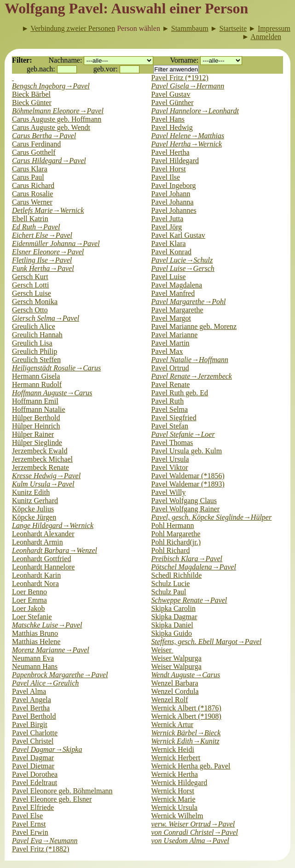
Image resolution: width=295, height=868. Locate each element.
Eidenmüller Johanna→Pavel (56, 243)
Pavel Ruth (168, 401)
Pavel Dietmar (33, 766)
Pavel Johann (171, 194)
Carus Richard (33, 185)
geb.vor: (106, 69)
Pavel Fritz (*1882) (40, 849)
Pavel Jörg (167, 227)
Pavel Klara (169, 243)
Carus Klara (30, 169)
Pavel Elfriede (33, 807)
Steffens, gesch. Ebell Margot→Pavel (207, 642)
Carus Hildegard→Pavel (49, 161)
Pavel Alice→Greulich (45, 683)
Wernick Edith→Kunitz (185, 741)
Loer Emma (29, 600)
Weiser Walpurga (176, 658)
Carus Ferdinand (36, 144)
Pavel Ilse (166, 177)
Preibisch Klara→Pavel (187, 559)
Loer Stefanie (32, 617)
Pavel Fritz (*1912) (180, 78)
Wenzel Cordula (175, 691)
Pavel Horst (169, 169)
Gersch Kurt (30, 277)
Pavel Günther (173, 103)
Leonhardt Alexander (43, 534)
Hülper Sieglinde (37, 443)
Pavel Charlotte (35, 733)
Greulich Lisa (32, 343)
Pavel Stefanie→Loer (183, 434)
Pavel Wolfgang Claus (184, 501)
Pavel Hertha (171, 152)
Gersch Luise (32, 293)
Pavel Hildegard (175, 161)
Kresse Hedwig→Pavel (46, 476)
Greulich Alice (34, 326)
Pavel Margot (171, 318)
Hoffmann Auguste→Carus (52, 393)
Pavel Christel (33, 741)
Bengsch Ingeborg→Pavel (51, 86)
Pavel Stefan (170, 426)
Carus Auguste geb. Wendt (51, 127)
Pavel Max (167, 351)
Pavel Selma (170, 409)
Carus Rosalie (32, 194)
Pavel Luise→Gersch (183, 268)
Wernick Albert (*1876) (186, 708)
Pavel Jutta (168, 219)
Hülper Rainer (33, 434)
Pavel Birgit (30, 724)
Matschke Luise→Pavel (47, 625)
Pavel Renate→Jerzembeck (192, 376)
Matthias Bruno (35, 633)
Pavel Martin (171, 343)
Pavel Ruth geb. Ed (180, 393)
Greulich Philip (35, 351)
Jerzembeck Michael (42, 459)
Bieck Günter (32, 103)
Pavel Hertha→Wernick (187, 144)
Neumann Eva (33, 658)
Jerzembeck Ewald (40, 451)
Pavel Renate (171, 384)
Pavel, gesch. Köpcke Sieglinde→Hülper (212, 517)
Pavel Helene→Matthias (188, 136)
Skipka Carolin (174, 608)
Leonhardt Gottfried (41, 559)
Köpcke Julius (33, 509)
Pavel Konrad (172, 252)
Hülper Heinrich (36, 426)
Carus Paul (28, 177)
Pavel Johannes (174, 210)
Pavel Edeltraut (35, 783)
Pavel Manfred (173, 293)
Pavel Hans (168, 119)
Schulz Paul (169, 592)
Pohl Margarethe (176, 534)
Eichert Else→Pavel (42, 235)
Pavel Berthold (34, 716)
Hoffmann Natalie (39, 409)
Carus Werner (32, 202)
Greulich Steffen (36, 360)
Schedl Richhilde (177, 575)
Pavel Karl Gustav (178, 235)
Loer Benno (29, 592)
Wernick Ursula (174, 807)
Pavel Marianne (175, 335)
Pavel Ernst (29, 824)
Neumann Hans (35, 666)
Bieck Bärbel (31, 94)
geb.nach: (41, 69)
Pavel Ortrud (170, 368)
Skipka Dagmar (174, 617)
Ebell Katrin (30, 219)
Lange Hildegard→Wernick (53, 525)
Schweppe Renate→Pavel (189, 600)
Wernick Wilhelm (177, 816)
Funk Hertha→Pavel (43, 268)
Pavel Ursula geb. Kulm (187, 451)
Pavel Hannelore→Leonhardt (195, 111)
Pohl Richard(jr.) (176, 542)
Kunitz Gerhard (35, 501)
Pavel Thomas (172, 443)
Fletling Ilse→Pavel (42, 260)
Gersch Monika (35, 302)
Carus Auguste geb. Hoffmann (57, 119)
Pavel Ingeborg (174, 185)
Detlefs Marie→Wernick (48, 210)
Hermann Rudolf (37, 384)
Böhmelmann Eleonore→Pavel (58, 111)
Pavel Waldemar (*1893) (188, 484)
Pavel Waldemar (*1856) (188, 476)
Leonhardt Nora (35, 584)
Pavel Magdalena (177, 285)
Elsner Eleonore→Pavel (48, 252)
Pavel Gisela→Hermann (188, 86)
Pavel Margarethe (177, 310)
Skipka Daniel (172, 625)
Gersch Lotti (30, 285)
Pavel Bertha (31, 708)
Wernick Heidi (173, 749)
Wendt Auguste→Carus (186, 675)
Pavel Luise (169, 277)
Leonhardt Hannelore (43, 567)
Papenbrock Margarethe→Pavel (60, 675)
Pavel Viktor (170, 467)
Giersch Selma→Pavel (46, 318)
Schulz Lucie (171, 584)
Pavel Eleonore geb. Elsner (52, 799)
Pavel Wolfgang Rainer (186, 509)
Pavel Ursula (170, 459)
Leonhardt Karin (36, 575)
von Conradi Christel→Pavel (195, 832)
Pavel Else (27, 816)
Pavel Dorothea (35, 774)
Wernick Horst (173, 791)
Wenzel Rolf (170, 700)
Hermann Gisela (36, 376)
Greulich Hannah (37, 335)
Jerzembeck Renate (40, 467)
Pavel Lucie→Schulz (182, 260)
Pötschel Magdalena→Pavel (194, 567)
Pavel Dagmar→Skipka (47, 749)
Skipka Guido (172, 633)
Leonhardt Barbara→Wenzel (55, 550)
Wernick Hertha (175, 774)
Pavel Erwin (30, 832)
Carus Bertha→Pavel (44, 136)
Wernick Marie (174, 799)
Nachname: (66, 60)
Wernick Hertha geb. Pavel (191, 766)
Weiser (162, 650)
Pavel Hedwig (172, 127)
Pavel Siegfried (174, 418)
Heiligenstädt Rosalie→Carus (56, 368)
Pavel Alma (29, 691)
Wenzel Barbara (175, 683)
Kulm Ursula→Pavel (43, 484)
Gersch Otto (30, 310)
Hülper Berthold (36, 418)
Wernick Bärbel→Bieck (186, 733)
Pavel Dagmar (33, 758)
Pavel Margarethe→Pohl (189, 302)
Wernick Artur (173, 724)
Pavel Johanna (173, 202)
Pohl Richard (171, 550)
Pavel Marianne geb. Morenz (194, 326)
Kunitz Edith (31, 492)
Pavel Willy (169, 492)
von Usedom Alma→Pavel (190, 841)
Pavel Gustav (171, 94)
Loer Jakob (29, 608)
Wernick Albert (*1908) (186, 716)
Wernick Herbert (176, 758)
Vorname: (184, 60)
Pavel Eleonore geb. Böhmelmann (62, 791)
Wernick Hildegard (179, 783)
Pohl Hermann (173, 525)
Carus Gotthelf (34, 152)
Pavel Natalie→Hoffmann (190, 360)
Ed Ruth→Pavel (36, 227)
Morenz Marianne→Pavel (51, 650)
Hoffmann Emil (35, 401)
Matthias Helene (36, 642)
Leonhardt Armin (38, 542)
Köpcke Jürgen (34, 517)
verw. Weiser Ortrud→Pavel (193, 824)
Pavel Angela (32, 700)
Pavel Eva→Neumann (45, 841)
